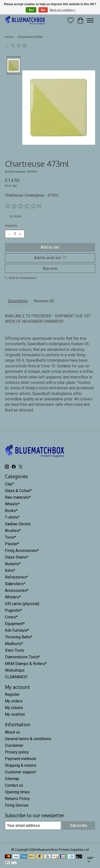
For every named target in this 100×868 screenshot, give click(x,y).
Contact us (14, 786)
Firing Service (17, 806)
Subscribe (79, 826)
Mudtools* (14, 644)
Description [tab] (18, 301)
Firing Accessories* (22, 551)
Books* (11, 511)
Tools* (11, 538)
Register (12, 695)
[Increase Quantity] (20, 235)
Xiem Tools (15, 651)
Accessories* (17, 591)
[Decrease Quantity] (10, 235)
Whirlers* (13, 598)
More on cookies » (63, 10)
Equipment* (15, 624)
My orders (14, 702)
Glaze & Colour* (18, 491)
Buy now (50, 269)
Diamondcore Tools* (22, 657)
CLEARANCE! (16, 677)
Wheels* (12, 504)
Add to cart (50, 248)
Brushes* (13, 531)
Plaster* (12, 544)
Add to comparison (20, 278)
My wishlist (15, 715)
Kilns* (10, 571)
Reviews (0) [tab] (44, 301)
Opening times (17, 793)
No (43, 10)
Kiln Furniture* (17, 631)
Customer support (20, 773)
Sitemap (12, 779)
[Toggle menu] (90, 20)
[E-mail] (33, 826)
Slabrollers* (15, 584)
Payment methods (21, 759)
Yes (31, 10)
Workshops (15, 671)
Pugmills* (13, 611)
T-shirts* (12, 518)
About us (12, 733)
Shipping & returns (21, 766)
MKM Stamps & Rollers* (26, 664)
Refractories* (16, 578)
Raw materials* (18, 498)
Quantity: (11, 226)
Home (9, 37)
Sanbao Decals (18, 524)
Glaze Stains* (17, 558)
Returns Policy (17, 799)
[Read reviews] (21, 207)
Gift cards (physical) (22, 604)
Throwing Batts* (19, 638)
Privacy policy (17, 753)
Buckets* (13, 564)
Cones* (11, 618)
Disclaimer (14, 746)
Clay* (9, 485)
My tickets (14, 708)
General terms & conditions (28, 740)
